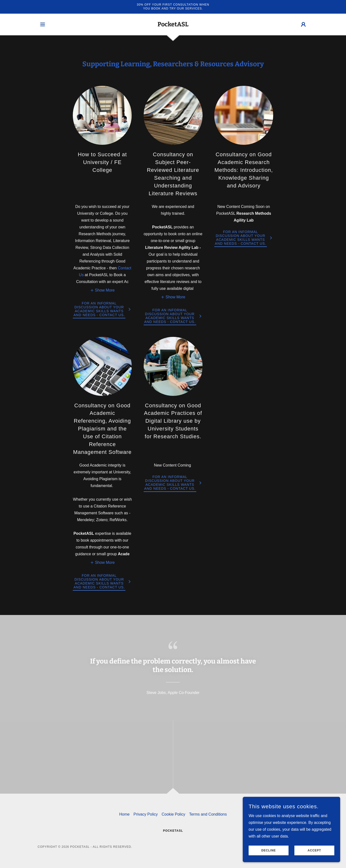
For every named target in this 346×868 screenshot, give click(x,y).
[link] (173, 25)
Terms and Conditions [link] (208, 814)
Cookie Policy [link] (173, 814)
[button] (43, 24)
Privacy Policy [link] (146, 814)
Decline (269, 854)
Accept (314, 854)
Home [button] (125, 814)
